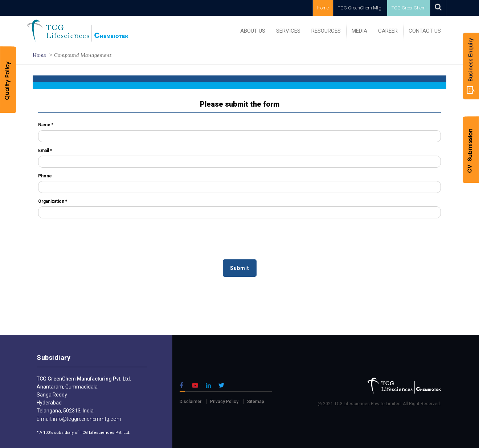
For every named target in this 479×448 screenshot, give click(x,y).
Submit (240, 268)
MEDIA (359, 31)
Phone (45, 176)
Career (388, 31)
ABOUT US (253, 31)
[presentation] (93, 242)
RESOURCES (326, 31)
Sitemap (256, 402)
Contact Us (425, 31)
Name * (46, 125)
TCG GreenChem (409, 8)
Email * (45, 151)
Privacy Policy (224, 402)
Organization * (53, 201)
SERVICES (288, 31)
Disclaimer (191, 402)
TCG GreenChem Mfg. (360, 8)
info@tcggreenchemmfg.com (87, 419)
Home (323, 8)
